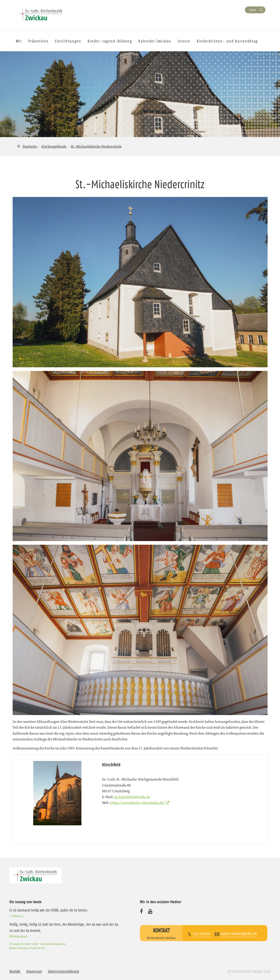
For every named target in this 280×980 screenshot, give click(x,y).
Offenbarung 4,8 (18, 936)
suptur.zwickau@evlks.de (239, 934)
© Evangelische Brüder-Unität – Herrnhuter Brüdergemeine (37, 944)
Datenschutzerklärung (64, 971)
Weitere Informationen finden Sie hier (27, 948)
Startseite (30, 146)
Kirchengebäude (54, 146)
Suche (252, 10)
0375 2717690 (202, 934)
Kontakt (15, 971)
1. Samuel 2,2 (16, 916)
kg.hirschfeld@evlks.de (132, 797)
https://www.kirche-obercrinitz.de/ (138, 803)
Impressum (34, 971)
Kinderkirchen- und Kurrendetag (227, 41)
